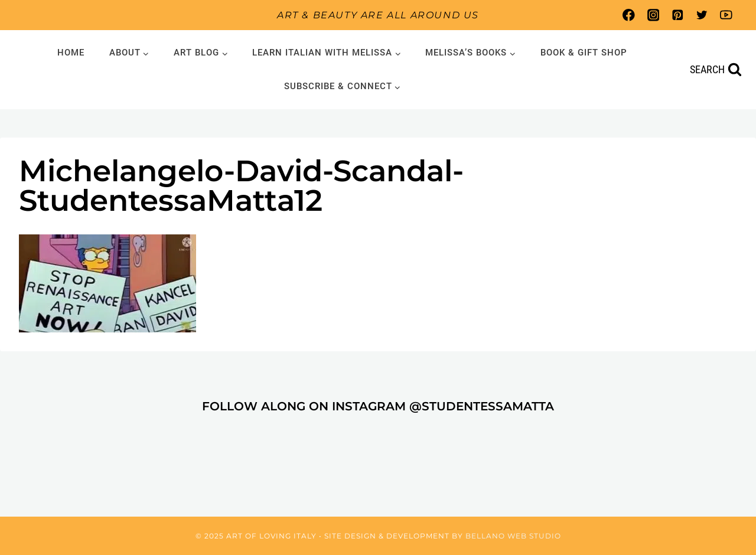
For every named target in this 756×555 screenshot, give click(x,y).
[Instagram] (653, 15)
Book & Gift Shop (584, 53)
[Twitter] (702, 15)
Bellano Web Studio (513, 536)
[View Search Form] (716, 70)
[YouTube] (726, 15)
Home (71, 53)
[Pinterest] (677, 15)
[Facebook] (629, 15)
